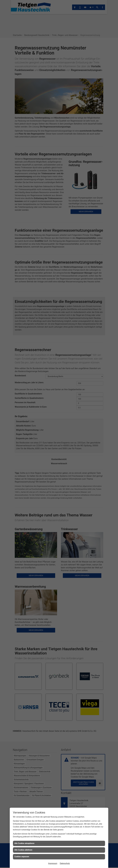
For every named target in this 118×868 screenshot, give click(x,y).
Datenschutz (65, 863)
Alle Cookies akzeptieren (24, 843)
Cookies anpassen (22, 857)
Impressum (53, 863)
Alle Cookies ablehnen (23, 850)
